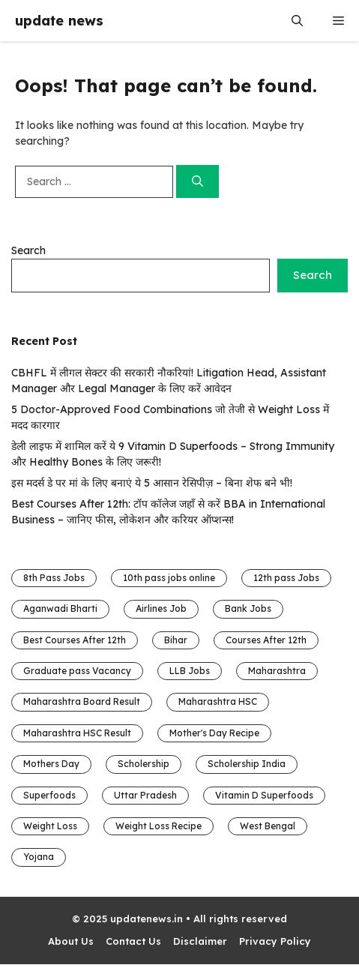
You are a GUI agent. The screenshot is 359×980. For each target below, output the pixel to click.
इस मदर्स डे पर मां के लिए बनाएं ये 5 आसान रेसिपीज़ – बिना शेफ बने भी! (152, 483)
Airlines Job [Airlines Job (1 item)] (161, 608)
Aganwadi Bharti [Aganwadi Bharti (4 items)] (60, 608)
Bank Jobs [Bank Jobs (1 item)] (248, 608)
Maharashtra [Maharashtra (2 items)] (277, 671)
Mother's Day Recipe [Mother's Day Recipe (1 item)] (214, 733)
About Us (71, 941)
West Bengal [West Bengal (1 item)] (268, 826)
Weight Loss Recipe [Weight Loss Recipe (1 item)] (159, 826)
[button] (297, 21)
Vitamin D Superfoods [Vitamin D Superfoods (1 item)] (264, 795)
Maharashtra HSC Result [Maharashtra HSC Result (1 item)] (77, 733)
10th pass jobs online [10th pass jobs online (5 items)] (169, 578)
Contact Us (133, 941)
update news (59, 21)
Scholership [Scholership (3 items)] (144, 764)
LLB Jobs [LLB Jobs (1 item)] (190, 671)
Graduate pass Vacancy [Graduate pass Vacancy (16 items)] (77, 671)
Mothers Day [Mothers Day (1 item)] (51, 764)
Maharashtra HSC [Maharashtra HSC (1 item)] (218, 701)
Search (28, 250)
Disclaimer (200, 941)
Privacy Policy (275, 941)
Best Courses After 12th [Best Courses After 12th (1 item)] (75, 640)
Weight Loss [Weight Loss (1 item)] (50, 826)
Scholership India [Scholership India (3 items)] (247, 764)
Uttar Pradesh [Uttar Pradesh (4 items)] (145, 795)
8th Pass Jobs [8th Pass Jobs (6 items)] (54, 578)
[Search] (197, 182)
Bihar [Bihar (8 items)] (176, 640)
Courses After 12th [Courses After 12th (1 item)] (266, 640)
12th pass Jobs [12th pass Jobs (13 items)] (286, 578)
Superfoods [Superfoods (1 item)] (49, 795)
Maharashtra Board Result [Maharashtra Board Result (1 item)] (82, 701)
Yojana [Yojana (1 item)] (39, 857)
